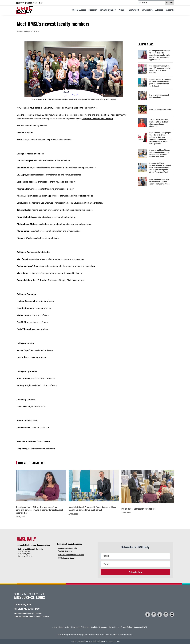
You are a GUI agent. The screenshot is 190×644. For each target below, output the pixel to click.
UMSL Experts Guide (66, 558)
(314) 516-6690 (66, 551)
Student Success (79, 10)
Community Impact (108, 10)
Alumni (122, 10)
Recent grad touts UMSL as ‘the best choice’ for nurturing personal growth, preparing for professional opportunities (160, 55)
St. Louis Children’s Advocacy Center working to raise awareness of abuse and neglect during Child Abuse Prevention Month (160, 168)
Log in (73, 641)
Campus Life (147, 10)
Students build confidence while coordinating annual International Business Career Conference (160, 153)
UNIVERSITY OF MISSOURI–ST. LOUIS (29, 3)
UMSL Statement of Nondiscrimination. (119, 635)
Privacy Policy (126, 627)
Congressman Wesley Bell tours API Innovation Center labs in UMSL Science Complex (160, 69)
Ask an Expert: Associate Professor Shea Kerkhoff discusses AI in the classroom (159, 123)
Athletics (159, 10)
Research (93, 10)
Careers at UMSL (140, 627)
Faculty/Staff (133, 10)
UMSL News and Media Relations (71, 555)
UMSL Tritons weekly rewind (160, 110)
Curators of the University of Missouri (74, 627)
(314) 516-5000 (35, 614)
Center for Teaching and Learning (97, 119)
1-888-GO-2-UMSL (42, 617)
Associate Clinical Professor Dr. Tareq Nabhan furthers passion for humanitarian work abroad (160, 83)
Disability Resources (99, 627)
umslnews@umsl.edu (69, 548)
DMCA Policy (114, 627)
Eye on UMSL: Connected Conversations (159, 96)
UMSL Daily (24, 31)
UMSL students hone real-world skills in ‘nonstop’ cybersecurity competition (159, 182)
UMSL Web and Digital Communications (103, 641)
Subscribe (170, 10)
